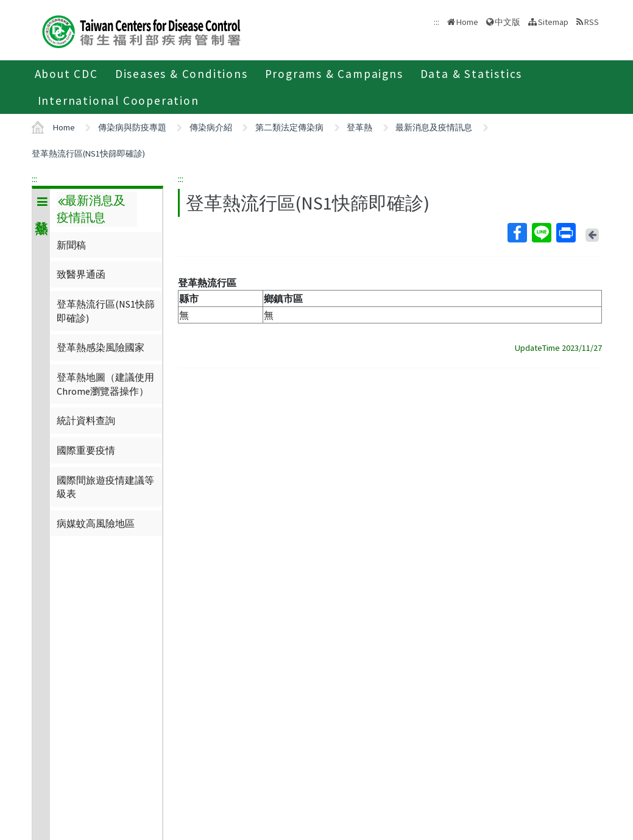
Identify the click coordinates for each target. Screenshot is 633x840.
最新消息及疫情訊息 (434, 127)
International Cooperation (118, 101)
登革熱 (359, 127)
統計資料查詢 (86, 420)
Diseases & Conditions (182, 74)
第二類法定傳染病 (289, 127)
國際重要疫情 (86, 450)
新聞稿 (71, 245)
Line (541, 233)
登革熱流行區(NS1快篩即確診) (88, 154)
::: (34, 178)
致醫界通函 (81, 274)
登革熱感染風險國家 (101, 347)
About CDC (66, 74)
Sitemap (553, 22)
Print (565, 233)
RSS (592, 22)
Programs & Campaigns (334, 74)
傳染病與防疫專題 (132, 127)
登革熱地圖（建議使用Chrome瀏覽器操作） (105, 384)
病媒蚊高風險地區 (96, 523)
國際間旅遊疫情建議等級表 (105, 487)
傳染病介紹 (211, 127)
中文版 (507, 22)
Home (467, 22)
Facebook (517, 233)
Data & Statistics (472, 74)
